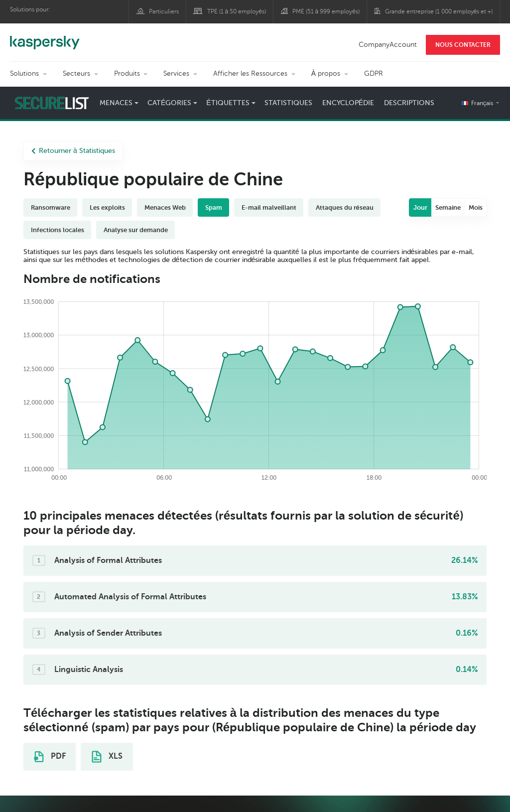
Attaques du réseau (345, 207)
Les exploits (107, 207)
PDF (50, 757)
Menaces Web (165, 207)
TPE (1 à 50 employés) (237, 11)
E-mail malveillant (269, 207)
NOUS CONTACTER (463, 45)
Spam (214, 207)
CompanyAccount (388, 45)
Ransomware (51, 207)
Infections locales (58, 230)
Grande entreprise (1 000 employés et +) (439, 11)
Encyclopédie (348, 103)
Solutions (24, 73)
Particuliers (164, 11)
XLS (107, 757)
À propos (326, 73)
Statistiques (288, 103)
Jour (420, 207)
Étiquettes (228, 103)
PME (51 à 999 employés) (326, 11)
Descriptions (409, 103)
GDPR (374, 73)
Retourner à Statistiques (73, 151)
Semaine (448, 207)
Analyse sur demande (136, 230)
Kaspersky (45, 37)
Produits (127, 73)
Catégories (169, 103)
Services (176, 73)
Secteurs (76, 73)
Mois (476, 207)
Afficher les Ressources (250, 73)
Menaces (116, 103)
